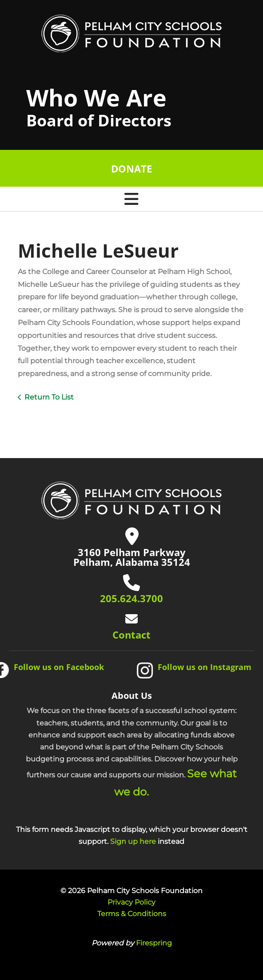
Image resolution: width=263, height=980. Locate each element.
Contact (131, 635)
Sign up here (133, 841)
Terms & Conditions (132, 914)
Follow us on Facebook (59, 667)
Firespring (154, 943)
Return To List (49, 397)
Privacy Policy (131, 902)
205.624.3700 (131, 598)
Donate (131, 169)
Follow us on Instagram (205, 667)
